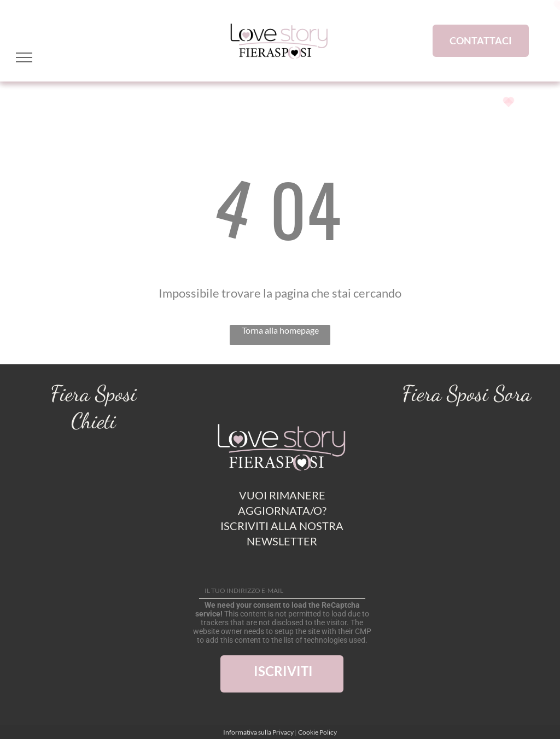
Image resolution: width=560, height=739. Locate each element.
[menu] (24, 57)
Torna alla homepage (280, 330)
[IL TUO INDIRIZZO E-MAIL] (282, 591)
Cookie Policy (317, 732)
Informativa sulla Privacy (258, 732)
